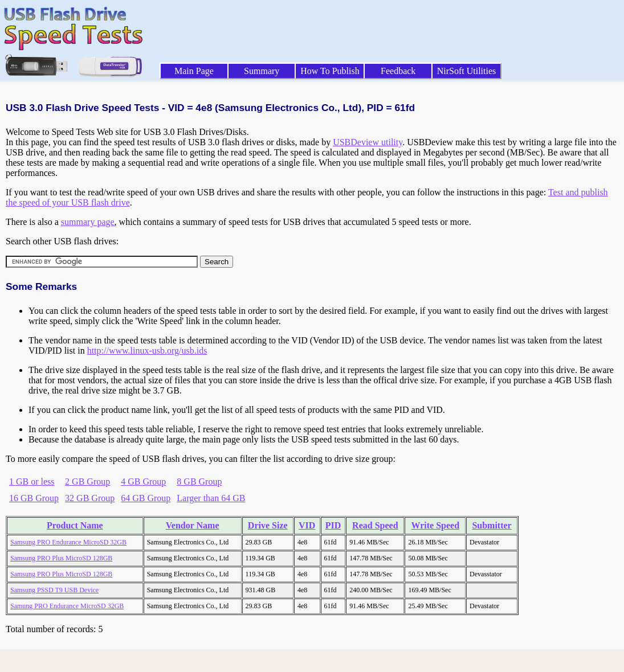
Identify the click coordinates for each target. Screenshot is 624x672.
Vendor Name (193, 525)
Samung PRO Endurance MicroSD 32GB (67, 606)
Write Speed (435, 525)
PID (333, 525)
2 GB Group (87, 482)
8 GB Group (199, 482)
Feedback (398, 71)
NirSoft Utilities (467, 71)
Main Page (194, 71)
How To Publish (330, 71)
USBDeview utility (368, 142)
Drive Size (268, 525)
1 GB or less (32, 482)
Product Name (75, 525)
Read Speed (375, 525)
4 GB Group (143, 482)
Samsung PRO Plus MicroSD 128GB (61, 558)
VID (307, 525)
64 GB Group (146, 498)
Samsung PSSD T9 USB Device (54, 590)
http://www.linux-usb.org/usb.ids (147, 351)
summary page (88, 222)
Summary (262, 71)
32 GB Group (90, 498)
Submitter (492, 525)
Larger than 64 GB (211, 498)
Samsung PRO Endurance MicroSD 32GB (68, 542)
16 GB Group (34, 498)
